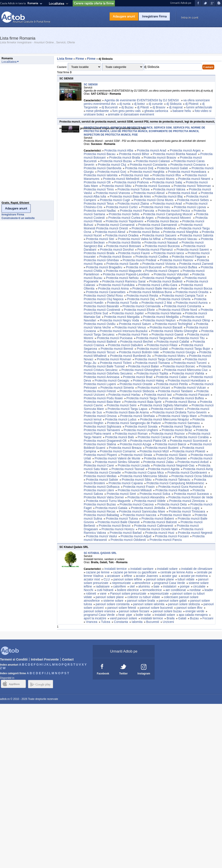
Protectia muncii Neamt (194, 179)
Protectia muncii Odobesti (128, 540)
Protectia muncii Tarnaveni (102, 430)
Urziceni (168, 622)
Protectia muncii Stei (100, 239)
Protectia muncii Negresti (195, 533)
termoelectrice (152, 590)
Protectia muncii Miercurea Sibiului (144, 476)
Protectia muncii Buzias (100, 504)
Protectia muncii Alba (119, 150)
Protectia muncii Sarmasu (182, 423)
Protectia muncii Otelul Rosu (103, 296)
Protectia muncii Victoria (159, 264)
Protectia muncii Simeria (117, 388)
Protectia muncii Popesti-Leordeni (126, 274)
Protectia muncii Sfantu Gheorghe (174, 331)
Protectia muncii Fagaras (189, 257)
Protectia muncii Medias (100, 476)
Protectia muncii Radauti (172, 490)
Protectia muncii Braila (125, 157)
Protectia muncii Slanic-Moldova (154, 228)
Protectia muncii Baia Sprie (143, 402)
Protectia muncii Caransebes (106, 292)
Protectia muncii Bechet (136, 342)
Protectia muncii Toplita (152, 373)
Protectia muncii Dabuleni (125, 345)
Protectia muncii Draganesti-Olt (105, 441)
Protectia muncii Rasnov (177, 260)
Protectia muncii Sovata (141, 426)
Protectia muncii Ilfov (167, 175)
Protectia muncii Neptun (159, 320)
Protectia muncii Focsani (172, 536)
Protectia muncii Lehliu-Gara (158, 285)
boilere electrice (128, 590)
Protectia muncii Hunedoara (187, 172)
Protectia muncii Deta (172, 504)
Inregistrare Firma (154, 16)
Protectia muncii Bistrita (125, 242)
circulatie (199, 586)
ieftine (128, 576)
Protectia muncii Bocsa (196, 288)
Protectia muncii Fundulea (117, 285)
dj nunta (125, 104)
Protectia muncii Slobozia (137, 391)
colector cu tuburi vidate (144, 597)
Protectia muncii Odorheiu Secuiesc (108, 373)
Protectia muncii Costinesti (102, 310)
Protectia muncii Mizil (154, 451)
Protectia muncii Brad (138, 377)
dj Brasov (159, 107)
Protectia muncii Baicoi (171, 444)
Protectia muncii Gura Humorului (181, 487)
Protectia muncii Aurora (192, 303)
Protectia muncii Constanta (148, 165)
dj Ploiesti (192, 104)
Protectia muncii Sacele (122, 264)
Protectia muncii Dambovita (102, 168)
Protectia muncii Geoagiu (112, 380)
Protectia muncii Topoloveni (124, 221)
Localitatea (56, 4)
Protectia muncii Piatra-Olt (148, 441)
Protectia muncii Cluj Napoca (104, 299)
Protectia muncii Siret (121, 494)
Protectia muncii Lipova (190, 207)
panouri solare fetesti (122, 608)
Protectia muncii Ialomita (101, 175)
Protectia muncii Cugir (115, 200)
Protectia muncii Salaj (167, 182)
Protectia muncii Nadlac (100, 211)
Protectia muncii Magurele (124, 271)
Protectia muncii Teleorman (192, 186)
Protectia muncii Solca (155, 494)
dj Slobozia (174, 104)
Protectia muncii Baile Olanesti (119, 522)
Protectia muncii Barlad (126, 533)
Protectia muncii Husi (160, 533)
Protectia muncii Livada (134, 465)
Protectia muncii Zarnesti (196, 264)
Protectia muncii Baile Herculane (155, 288)
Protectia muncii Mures (159, 179)
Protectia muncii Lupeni (100, 384)
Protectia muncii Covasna (188, 165)
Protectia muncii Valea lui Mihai (139, 239)
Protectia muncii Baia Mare (102, 402)
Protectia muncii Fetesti (100, 391)
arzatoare (114, 576)
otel (132, 586)
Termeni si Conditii (14, 659)
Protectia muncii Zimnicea (187, 501)
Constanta (121, 622)
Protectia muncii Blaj (169, 196)
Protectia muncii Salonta (196, 235)
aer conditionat (176, 590)
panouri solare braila (141, 601)
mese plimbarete (97, 111)
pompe (185, 586)
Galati (182, 618)
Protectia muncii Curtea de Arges (131, 218)
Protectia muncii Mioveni (175, 218)
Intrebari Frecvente (45, 659)
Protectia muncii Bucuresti (144, 267)
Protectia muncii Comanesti (116, 225)
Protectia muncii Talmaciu (173, 480)
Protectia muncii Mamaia (164, 313)
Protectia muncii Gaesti (167, 334)
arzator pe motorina (194, 576)
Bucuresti (153, 622)
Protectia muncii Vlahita (188, 373)
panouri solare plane (160, 579)
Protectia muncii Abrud (149, 193)
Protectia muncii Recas (100, 511)
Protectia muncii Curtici (122, 207)
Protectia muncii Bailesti (100, 342)
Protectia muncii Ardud (193, 462)
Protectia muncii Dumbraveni (187, 472)
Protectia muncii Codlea (152, 257)
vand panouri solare (124, 618)
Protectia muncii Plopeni (100, 455)
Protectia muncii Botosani (124, 246)
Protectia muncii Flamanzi (155, 250)
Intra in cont (190, 18)
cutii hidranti (105, 590)
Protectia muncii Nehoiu (122, 278)
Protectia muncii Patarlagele (161, 278)
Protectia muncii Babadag (101, 515)
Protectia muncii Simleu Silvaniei (117, 462)
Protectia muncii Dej (141, 299)
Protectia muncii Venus (130, 327)
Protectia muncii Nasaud (161, 242)
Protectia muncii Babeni (158, 518)
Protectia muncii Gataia (111, 508)
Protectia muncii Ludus (121, 419)
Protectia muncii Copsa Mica (144, 472)
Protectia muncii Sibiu (117, 186)
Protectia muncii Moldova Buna (151, 292)
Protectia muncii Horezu (118, 529)
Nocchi (88, 590)
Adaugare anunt (124, 16)
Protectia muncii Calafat (173, 342)
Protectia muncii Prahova (131, 182)
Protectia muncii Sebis (124, 214)
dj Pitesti (143, 107)
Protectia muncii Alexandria (146, 497)
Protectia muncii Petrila (172, 384)
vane (103, 593)
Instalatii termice (115, 569)
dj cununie (156, 104)
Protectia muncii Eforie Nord (178, 310)
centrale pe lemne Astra (177, 572)
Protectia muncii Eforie (139, 310)
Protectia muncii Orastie (136, 384)
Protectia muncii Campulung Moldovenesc (175, 483)
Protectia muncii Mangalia (122, 317)
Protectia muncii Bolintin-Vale (139, 352)
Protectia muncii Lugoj (184, 508)
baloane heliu (182, 111)
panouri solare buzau (167, 611)
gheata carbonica (157, 111)
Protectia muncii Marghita (181, 232)
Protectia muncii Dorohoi (117, 250)
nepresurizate (121, 583)
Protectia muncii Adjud (136, 536)
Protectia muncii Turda (122, 303)
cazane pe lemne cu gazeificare (135, 572)
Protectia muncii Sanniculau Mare (142, 511)
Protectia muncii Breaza (125, 448)
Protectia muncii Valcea (169, 189)
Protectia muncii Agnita (164, 469)
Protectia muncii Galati (172, 168)
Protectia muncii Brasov (160, 157)
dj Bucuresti (110, 107)
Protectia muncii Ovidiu (100, 324)
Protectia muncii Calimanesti (154, 526)
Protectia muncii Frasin (139, 487)
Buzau (194, 618)
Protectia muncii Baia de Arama (127, 412)
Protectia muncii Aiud (183, 193)
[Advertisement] (18, 134)
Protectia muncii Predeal (139, 260)
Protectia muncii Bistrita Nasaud (175, 154)
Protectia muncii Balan (143, 366)
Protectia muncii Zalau (158, 462)
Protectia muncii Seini (122, 405)
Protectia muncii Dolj (139, 168)
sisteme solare (113, 601)
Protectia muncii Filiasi (162, 345)
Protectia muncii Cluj (112, 165)
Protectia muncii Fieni (133, 334)
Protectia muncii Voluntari (171, 274)
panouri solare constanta (113, 604)
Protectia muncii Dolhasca (102, 487)
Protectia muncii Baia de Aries (130, 196)
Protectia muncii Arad (152, 150)
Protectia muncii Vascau (181, 239)
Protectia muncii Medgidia (161, 317)
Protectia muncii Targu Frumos (147, 398)
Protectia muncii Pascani (192, 395)
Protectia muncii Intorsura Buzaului (123, 331)
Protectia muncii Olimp (195, 320)
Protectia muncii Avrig (198, 469)
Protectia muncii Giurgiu (179, 352)
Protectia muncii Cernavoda (141, 306)
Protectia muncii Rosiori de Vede (191, 497)
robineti (91, 593)
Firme (80, 59)
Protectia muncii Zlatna (133, 204)
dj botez (139, 104)
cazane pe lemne (98, 572)
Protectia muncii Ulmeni (167, 409)
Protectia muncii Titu (191, 338)
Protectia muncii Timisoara (187, 511)
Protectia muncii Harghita (147, 172)
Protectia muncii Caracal (154, 437)
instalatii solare (167, 569)
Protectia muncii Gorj (112, 172)
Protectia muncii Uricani (154, 388)
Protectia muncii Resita (142, 296)
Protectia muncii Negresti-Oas (174, 465)
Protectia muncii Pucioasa (115, 338)
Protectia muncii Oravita (192, 292)
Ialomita (137, 622)
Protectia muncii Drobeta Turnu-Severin (179, 412)
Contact (68, 659)
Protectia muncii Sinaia (136, 455)
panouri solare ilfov (190, 608)
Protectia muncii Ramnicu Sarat (124, 281)
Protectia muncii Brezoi (115, 526)
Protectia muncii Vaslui (102, 536)
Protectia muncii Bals (120, 437)
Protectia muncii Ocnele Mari (158, 529)
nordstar (195, 590)
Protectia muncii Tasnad (128, 469)
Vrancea (92, 622)
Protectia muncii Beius (144, 232)
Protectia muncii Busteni (162, 448)
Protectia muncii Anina (113, 288)
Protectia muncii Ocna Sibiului (192, 476)
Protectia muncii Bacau (100, 154)
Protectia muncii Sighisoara (102, 426)
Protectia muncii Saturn (135, 324)
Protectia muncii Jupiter (128, 313)
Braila (171, 618)
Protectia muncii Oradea (122, 235)
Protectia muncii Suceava (153, 186)
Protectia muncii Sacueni (159, 235)
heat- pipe (125, 615)
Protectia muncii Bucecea (162, 246)
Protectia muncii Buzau (116, 161)
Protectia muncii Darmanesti (158, 225)
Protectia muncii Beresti (117, 349)
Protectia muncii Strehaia (137, 416)
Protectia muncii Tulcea (134, 189)
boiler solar (143, 615)
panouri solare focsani (134, 611)
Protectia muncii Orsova (100, 416)
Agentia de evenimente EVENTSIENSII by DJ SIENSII (142, 100)
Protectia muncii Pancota (137, 211)
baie (156, 586)
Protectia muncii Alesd (110, 232)
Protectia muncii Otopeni (162, 271)
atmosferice (142, 583)
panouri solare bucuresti (156, 608)
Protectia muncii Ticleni (116, 363)
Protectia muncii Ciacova (137, 504)
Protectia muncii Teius (99, 204)
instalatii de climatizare (197, 569)
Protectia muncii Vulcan (190, 388)
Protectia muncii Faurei (134, 253)
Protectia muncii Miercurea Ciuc (186, 370)
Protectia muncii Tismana (152, 363)
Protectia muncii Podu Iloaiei (103, 398)
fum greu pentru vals (127, 111)
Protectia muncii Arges (185, 150)
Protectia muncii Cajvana (126, 483)
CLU (107, 579)
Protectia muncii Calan (172, 377)
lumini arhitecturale (199, 107)
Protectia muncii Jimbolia (148, 508)
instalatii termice (152, 618)
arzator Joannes (147, 576)
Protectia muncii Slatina (100, 444)
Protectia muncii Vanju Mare (178, 416)
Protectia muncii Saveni (193, 250)
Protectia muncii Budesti (166, 281)
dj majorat (176, 107)
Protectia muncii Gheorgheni (141, 370)
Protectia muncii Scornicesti (189, 441)
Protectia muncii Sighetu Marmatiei (164, 405)
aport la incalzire (95, 618)
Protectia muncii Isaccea (139, 515)
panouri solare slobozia (184, 604)
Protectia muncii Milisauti (135, 490)
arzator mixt (92, 579)
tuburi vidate (186, 579)
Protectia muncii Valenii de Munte (117, 458)
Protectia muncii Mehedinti (121, 179)
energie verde (195, 611)
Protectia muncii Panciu (166, 540)
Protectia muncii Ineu (156, 207)
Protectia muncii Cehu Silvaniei (165, 458)
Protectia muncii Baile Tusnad (104, 366)
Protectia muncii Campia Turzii (183, 296)
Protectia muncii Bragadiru (104, 267)
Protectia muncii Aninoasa (102, 377)
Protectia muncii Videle (150, 501)
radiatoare (103, 586)
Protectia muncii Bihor (134, 154)
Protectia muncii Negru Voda (119, 320)
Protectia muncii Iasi (135, 175)
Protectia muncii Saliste (102, 480)
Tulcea (106, 622)
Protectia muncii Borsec (179, 366)
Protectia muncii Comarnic (118, 451)
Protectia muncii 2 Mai (157, 303)
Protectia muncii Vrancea (113, 193)
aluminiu (144, 586)
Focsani (208, 618)
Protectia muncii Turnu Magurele (108, 501)
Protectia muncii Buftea (181, 267)
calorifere (120, 586)
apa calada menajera (193, 615)
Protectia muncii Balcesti (160, 522)
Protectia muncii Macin (176, 515)
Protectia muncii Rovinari (114, 359)
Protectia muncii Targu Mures (181, 426)
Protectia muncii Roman (131, 434)
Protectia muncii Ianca (169, 253)
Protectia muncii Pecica (174, 211)
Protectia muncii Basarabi (101, 306)
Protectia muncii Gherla (175, 299)
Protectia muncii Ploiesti (189, 451)
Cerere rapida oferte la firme (94, 3)
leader (209, 590)
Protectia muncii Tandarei (175, 391)
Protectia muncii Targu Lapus (127, 409)
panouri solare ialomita (149, 604)
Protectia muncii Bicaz (177, 430)
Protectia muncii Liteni (99, 490)
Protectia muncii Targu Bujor (191, 349)
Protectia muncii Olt (97, 182)
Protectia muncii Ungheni (141, 430)
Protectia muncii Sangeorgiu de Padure (134, 423)
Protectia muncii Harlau (124, 395)
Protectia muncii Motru (170, 356)
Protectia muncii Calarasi (153, 161)
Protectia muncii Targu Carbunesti (158, 359)
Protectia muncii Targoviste (155, 338)
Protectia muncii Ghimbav (101, 260)
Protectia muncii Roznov (168, 434)
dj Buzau (127, 107)
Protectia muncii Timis (99, 189)
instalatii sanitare (142, 569)
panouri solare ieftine (128, 579)
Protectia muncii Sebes (193, 200)
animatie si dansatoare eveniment (131, 114)
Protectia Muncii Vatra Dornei (104, 497)
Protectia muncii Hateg (148, 380)
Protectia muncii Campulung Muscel (168, 214)
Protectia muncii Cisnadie (103, 472)
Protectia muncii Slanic (171, 455)
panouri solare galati (173, 601)
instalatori (170, 586)
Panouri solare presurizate (128, 593)
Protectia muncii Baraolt (166, 327)
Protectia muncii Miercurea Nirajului (164, 419)
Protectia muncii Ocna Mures (154, 200)
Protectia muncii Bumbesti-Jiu (130, 356)
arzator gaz (169, 576)
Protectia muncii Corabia (192, 437)
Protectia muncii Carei (99, 465)
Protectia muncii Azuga (135, 444)
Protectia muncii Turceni (190, 363)
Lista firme (65, 59)
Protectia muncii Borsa (181, 402)
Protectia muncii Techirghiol (173, 324)
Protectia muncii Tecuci (100, 352)
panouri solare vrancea (99, 611)
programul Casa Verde (170, 583)
